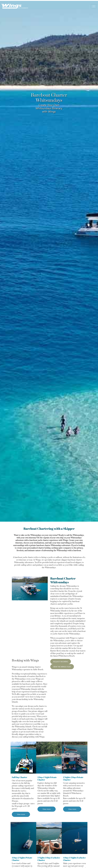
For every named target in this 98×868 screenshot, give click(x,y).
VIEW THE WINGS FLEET (62, 667)
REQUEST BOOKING (61, 661)
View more (21, 814)
